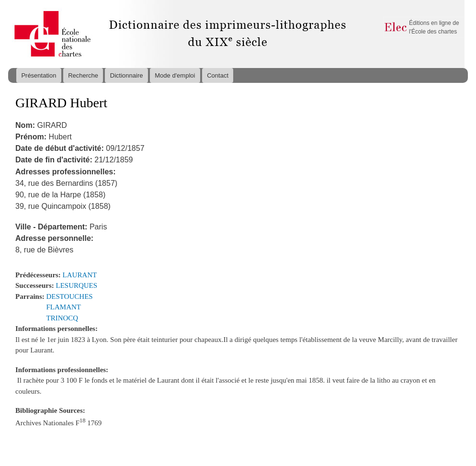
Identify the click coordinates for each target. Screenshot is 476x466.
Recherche (83, 75)
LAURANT (80, 275)
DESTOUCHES (70, 296)
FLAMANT (64, 307)
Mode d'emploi (175, 75)
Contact (218, 75)
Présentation (39, 75)
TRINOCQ (62, 318)
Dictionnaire (127, 75)
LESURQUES (77, 285)
